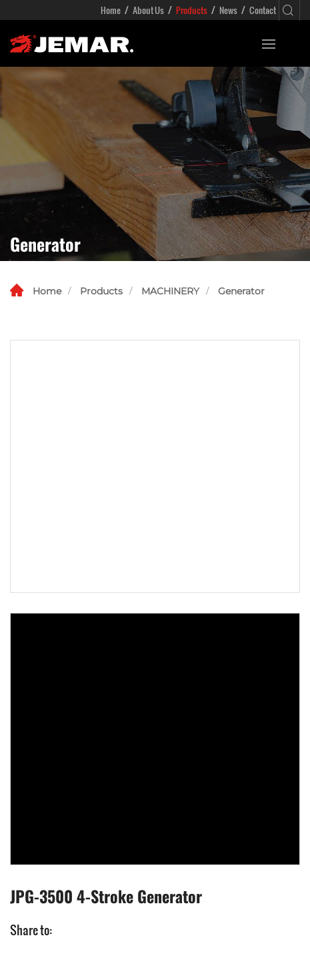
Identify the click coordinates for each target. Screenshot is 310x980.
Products (192, 10)
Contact (263, 10)
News (228, 10)
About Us (148, 10)
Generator (241, 291)
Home (111, 10)
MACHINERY (170, 291)
